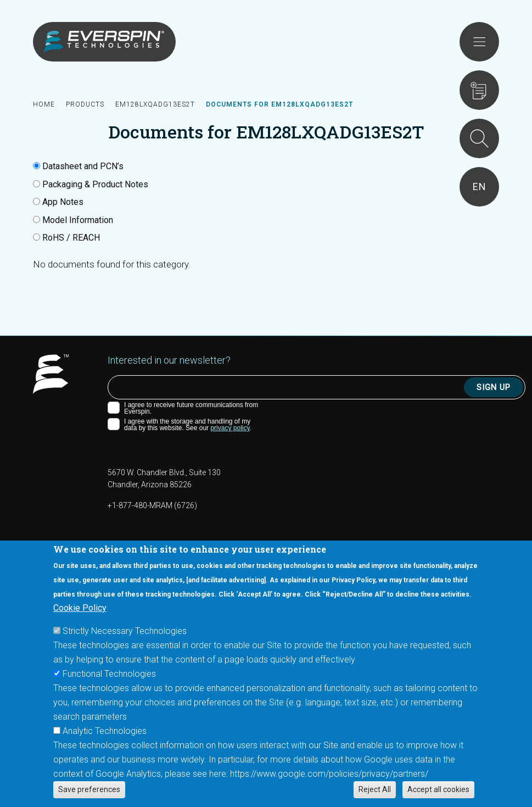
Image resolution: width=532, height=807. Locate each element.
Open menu (479, 42)
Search (479, 138)
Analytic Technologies (105, 731)
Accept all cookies (438, 789)
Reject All (375, 789)
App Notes (63, 202)
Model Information (78, 220)
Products (85, 104)
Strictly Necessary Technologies (125, 631)
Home (44, 104)
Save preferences (89, 789)
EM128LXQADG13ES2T (155, 104)
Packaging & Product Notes (95, 184)
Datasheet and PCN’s (83, 166)
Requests (479, 90)
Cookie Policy (80, 608)
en (480, 187)
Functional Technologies (109, 674)
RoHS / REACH (71, 238)
